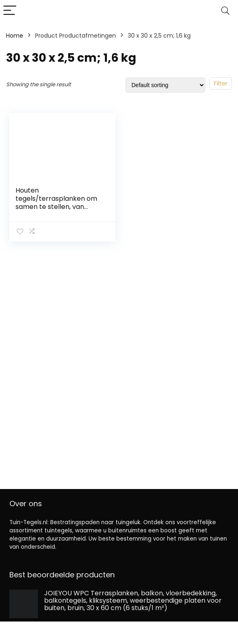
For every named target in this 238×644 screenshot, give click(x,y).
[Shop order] (165, 85)
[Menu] (10, 11)
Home (15, 36)
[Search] (225, 11)
